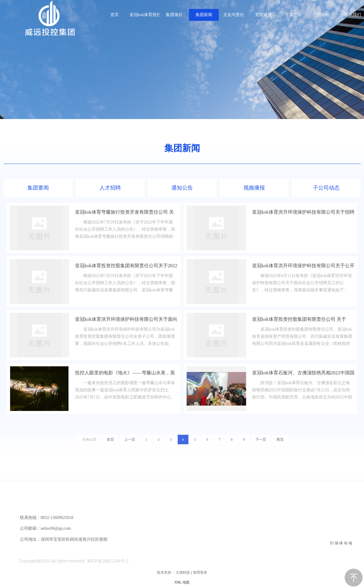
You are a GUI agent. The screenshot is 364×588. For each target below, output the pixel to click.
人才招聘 (110, 188)
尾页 (280, 440)
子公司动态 (326, 188)
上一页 (130, 440)
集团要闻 (38, 188)
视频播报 (254, 188)
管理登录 (200, 573)
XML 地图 (182, 582)
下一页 (261, 440)
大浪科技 (183, 573)
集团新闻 (182, 148)
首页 (110, 440)
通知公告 (182, 188)
